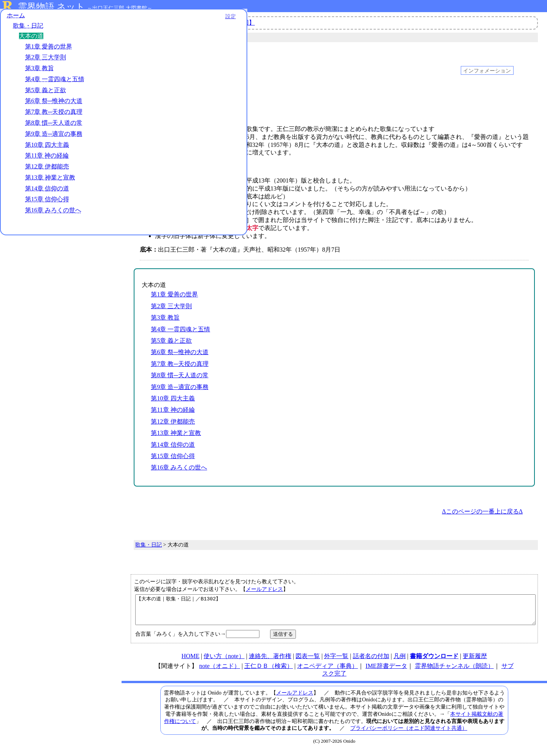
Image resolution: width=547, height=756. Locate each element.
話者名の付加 (371, 662)
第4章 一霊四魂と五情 (55, 83)
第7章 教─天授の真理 (54, 116)
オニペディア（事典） (327, 672)
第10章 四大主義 (47, 148)
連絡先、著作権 (270, 662)
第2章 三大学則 (46, 61)
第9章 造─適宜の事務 (54, 137)
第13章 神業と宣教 (50, 181)
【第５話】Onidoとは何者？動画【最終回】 (196, 23)
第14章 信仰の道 (47, 192)
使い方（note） (224, 662)
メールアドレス (264, 589)
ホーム (16, 19)
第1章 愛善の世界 (49, 50)
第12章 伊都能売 (47, 170)
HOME (191, 662)
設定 (105, 20)
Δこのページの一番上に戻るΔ (482, 511)
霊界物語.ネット (51, 7)
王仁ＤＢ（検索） (269, 672)
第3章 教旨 (40, 72)
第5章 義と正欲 (46, 94)
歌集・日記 (28, 29)
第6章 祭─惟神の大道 (54, 105)
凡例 (400, 662)
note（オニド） (220, 672)
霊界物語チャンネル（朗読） (454, 672)
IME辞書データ (386, 672)
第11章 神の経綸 (47, 159)
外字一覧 (336, 662)
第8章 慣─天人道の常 (54, 126)
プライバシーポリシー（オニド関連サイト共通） (409, 734)
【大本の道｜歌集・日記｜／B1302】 (335, 613)
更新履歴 (475, 662)
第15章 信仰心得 (47, 203)
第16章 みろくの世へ (53, 214)
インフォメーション (487, 70)
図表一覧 (308, 662)
